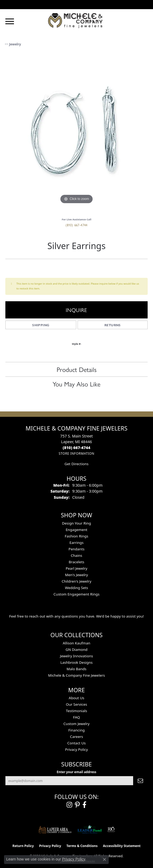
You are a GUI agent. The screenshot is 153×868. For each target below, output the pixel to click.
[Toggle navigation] (10, 21)
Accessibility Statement (122, 846)
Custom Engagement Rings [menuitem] (76, 594)
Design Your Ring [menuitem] (76, 523)
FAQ (76, 717)
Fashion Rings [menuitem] (76, 536)
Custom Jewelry (76, 724)
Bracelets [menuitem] (76, 562)
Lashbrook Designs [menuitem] (76, 662)
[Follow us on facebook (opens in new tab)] (84, 805)
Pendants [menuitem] (76, 549)
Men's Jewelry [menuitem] (76, 575)
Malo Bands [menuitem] (76, 669)
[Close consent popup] (104, 859)
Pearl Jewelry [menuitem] (77, 568)
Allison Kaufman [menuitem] (77, 643)
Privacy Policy (77, 749)
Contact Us (76, 743)
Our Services (76, 704)
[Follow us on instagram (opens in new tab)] (69, 805)
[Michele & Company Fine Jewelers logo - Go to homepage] (76, 20)
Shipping (41, 325)
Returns (113, 325)
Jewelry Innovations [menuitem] (76, 656)
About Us (76, 698)
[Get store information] (76, 453)
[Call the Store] (77, 448)
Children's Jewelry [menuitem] (77, 581)
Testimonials (77, 711)
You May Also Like (76, 384)
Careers (76, 737)
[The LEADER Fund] (90, 830)
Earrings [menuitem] (77, 543)
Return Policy (23, 846)
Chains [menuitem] (77, 555)
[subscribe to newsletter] (140, 781)
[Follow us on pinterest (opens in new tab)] (77, 805)
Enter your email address (76, 772)
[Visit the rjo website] (111, 830)
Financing (76, 730)
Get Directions (76, 464)
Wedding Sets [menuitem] (76, 588)
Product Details (77, 369)
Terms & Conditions (82, 846)
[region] (76, 134)
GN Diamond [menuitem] (76, 650)
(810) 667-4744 (76, 225)
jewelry (15, 44)
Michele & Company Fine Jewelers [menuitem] (76, 675)
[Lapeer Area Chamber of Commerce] (55, 830)
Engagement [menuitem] (77, 530)
